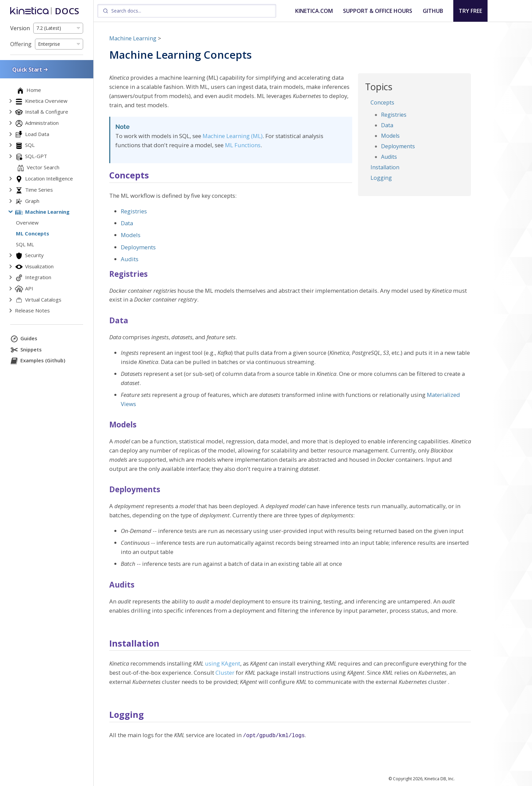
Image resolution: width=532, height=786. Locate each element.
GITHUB (433, 11)
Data (387, 125)
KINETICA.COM (314, 11)
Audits (389, 157)
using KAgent (223, 663)
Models (390, 136)
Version (20, 28)
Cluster (225, 673)
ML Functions (243, 145)
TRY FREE (470, 11)
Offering (21, 44)
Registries (394, 115)
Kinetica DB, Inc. (440, 779)
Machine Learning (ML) (233, 136)
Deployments (398, 146)
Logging (381, 178)
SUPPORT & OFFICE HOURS (378, 11)
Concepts (382, 102)
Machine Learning (133, 38)
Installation (385, 167)
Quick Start (31, 69)
